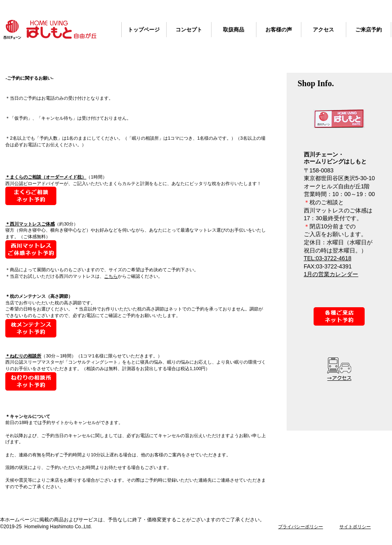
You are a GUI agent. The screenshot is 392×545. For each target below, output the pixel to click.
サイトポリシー (355, 527)
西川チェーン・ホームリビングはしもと (50, 29)
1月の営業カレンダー (331, 274)
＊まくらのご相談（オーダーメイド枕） (46, 177)
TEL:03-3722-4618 (328, 258)
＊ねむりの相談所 (23, 356)
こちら (111, 276)
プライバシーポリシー (301, 527)
